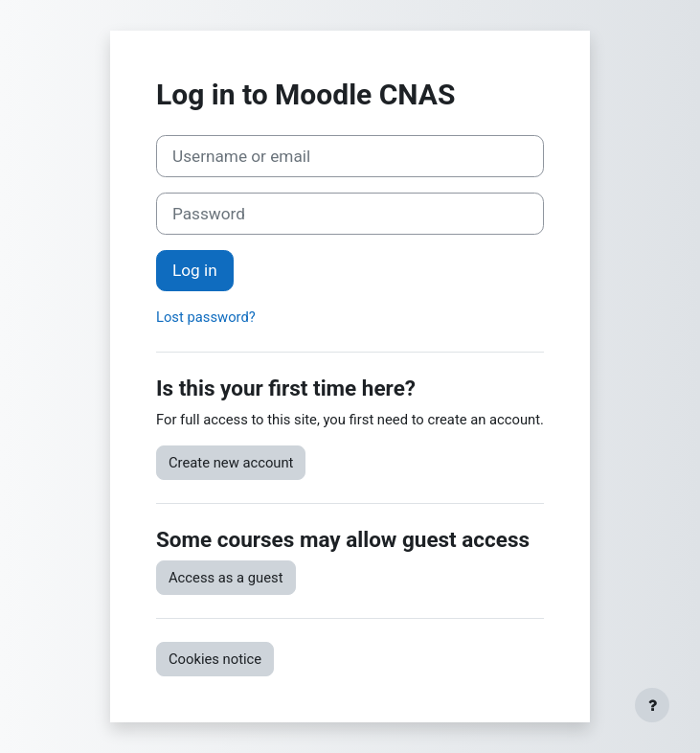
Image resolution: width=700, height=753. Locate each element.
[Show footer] (652, 705)
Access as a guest (226, 578)
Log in (195, 270)
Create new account (231, 463)
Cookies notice (215, 659)
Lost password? (206, 317)
